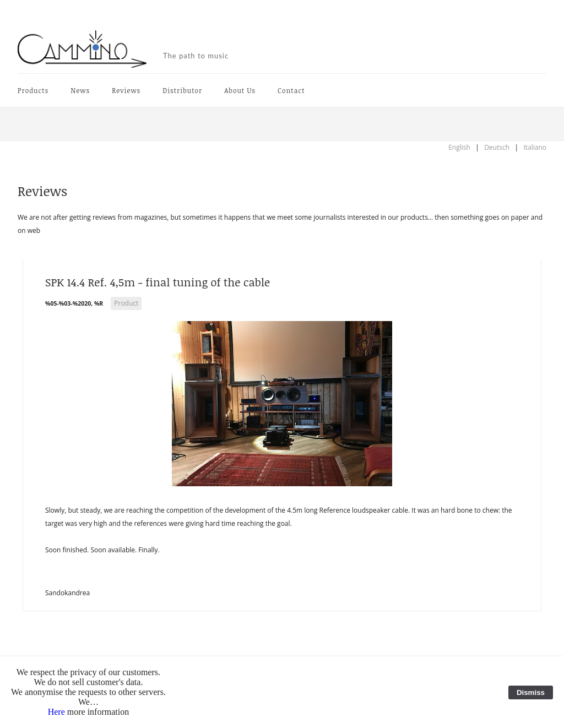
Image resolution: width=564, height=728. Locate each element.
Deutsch (497, 147)
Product (126, 303)
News (80, 90)
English (459, 147)
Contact (291, 90)
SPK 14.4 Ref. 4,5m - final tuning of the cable (158, 282)
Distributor (182, 90)
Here (56, 712)
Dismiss (531, 692)
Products (33, 90)
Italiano (535, 147)
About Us (240, 90)
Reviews (126, 90)
